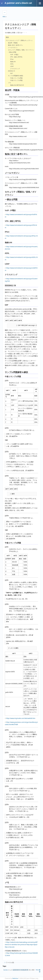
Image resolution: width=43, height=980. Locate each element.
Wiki (4, 17)
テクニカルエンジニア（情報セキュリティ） (19, 40)
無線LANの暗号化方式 (17, 85)
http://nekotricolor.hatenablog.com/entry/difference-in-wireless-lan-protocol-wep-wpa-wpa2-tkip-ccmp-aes (21, 945)
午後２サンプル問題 (16, 80)
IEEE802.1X (11, 71)
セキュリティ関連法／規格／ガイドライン (21, 50)
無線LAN (13, 62)
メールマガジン (13, 48)
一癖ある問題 (12, 52)
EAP (11, 73)
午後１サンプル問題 (16, 78)
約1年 (27, 970)
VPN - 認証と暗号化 (16, 57)
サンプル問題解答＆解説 (16, 76)
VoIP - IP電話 (14, 55)
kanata (6, 970)
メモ (9, 83)
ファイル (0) (9, 962)
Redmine (15, 978)
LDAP (12, 66)
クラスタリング (15, 69)
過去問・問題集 (13, 43)
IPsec (12, 59)
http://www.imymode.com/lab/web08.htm (21, 718)
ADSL (12, 64)
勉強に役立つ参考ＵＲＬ (16, 45)
